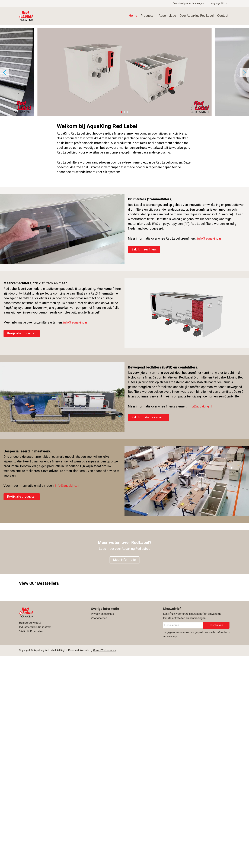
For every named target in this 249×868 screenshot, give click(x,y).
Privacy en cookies (102, 614)
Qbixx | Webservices (104, 650)
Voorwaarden (99, 618)
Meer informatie (124, 560)
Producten (147, 16)
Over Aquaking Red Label (196, 16)
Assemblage (166, 16)
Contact (223, 16)
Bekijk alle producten (22, 333)
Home (132, 16)
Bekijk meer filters (144, 249)
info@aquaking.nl (209, 239)
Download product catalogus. (189, 3)
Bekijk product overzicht (149, 417)
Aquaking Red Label (44, 16)
